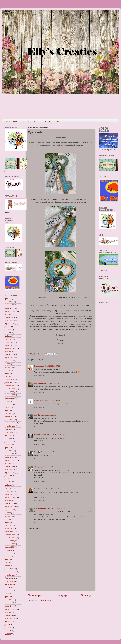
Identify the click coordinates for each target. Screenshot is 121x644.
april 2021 (8, 485)
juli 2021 (8, 476)
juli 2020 (8, 513)
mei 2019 (8, 556)
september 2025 (10, 320)
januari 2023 (9, 420)
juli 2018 (8, 587)
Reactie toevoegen (36, 528)
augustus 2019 (10, 547)
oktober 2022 (9, 429)
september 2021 (10, 469)
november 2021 (10, 463)
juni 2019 (8, 553)
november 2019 (10, 538)
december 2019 (10, 535)
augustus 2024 (10, 361)
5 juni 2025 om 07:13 (49, 452)
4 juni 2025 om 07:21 (52, 366)
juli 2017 (8, 625)
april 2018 (8, 597)
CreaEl (60, 343)
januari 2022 (9, 457)
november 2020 (10, 500)
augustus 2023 (10, 398)
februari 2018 (9, 603)
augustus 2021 (10, 473)
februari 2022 (9, 454)
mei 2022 (8, 445)
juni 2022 (8, 442)
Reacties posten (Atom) (47, 601)
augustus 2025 (10, 324)
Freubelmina (39, 366)
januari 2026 (9, 308)
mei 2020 (8, 519)
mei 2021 (8, 482)
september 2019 (10, 544)
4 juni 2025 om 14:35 (58, 435)
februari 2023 (9, 417)
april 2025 (8, 336)
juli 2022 (8, 438)
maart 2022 (9, 451)
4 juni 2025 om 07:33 (54, 383)
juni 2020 (8, 516)
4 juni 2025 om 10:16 (48, 415)
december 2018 (10, 572)
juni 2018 (8, 591)
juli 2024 (8, 364)
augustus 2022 (10, 435)
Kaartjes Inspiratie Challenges (17, 121)
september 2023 (10, 395)
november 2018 (10, 575)
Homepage (62, 595)
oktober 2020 (9, 504)
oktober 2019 (9, 541)
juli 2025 (8, 327)
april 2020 (8, 522)
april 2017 (8, 634)
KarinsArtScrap (40, 400)
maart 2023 (9, 414)
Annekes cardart (52, 121)
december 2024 (10, 348)
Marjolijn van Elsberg (43, 508)
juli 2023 (8, 401)
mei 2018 (8, 593)
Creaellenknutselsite (42, 435)
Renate (37, 121)
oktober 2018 (9, 578)
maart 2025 (9, 339)
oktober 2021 (9, 466)
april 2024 (8, 373)
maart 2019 (9, 563)
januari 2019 (9, 569)
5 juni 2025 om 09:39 (47, 467)
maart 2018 (9, 600)
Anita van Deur (40, 383)
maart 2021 (9, 488)
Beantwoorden (39, 375)
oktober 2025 (9, 317)
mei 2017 (8, 631)
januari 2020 (9, 532)
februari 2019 (9, 566)
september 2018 (10, 581)
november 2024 (10, 351)
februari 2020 (9, 528)
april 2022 (8, 448)
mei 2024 (8, 370)
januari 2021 (9, 494)
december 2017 (10, 609)
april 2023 (8, 410)
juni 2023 (8, 404)
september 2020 (10, 507)
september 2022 (10, 432)
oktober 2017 (9, 615)
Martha (37, 415)
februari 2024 (9, 379)
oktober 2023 (9, 392)
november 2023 (10, 389)
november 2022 (10, 426)
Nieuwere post (35, 595)
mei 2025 (8, 333)
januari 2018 (9, 606)
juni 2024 (8, 367)
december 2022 (10, 423)
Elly (36, 452)
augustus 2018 (10, 584)
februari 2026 (9, 305)
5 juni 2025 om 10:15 (54, 489)
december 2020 (10, 497)
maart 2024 (9, 376)
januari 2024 (9, 383)
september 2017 (10, 618)
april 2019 (8, 559)
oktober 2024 (9, 355)
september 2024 (10, 358)
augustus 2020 (10, 510)
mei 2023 (8, 407)
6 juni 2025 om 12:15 (59, 508)
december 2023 (10, 386)
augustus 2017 (10, 622)
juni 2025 (8, 330)
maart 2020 (9, 525)
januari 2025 (9, 345)
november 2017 (10, 612)
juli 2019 (8, 550)
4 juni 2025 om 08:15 (55, 400)
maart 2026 (9, 302)
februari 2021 (9, 491)
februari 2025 (9, 342)
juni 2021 (8, 479)
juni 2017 (8, 628)
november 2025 (10, 314)
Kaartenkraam (40, 489)
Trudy (37, 467)
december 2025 (10, 311)
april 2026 (8, 299)
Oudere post (87, 595)
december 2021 (10, 460)
